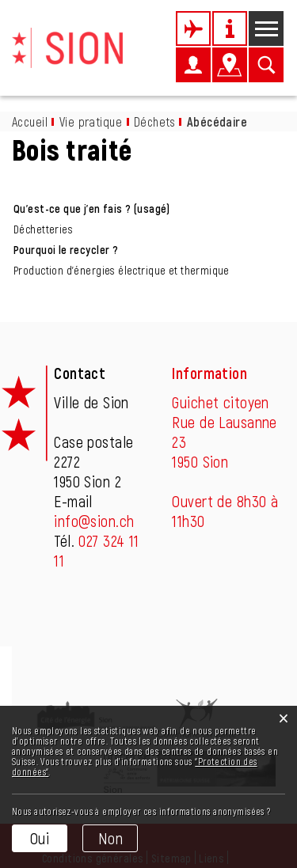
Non (110, 838)
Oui (40, 838)
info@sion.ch (94, 521)
